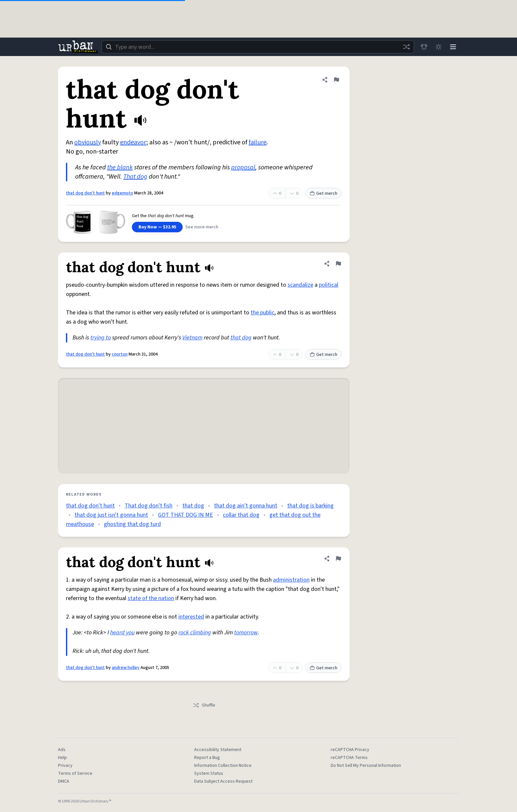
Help (62, 758)
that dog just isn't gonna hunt (111, 515)
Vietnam (192, 338)
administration (291, 580)
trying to (101, 338)
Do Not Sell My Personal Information (366, 766)
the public (262, 313)
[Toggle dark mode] (439, 47)
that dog (241, 338)
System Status (209, 773)
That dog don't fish (149, 506)
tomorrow (246, 633)
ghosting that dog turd (132, 524)
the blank (120, 167)
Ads (62, 750)
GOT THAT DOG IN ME (185, 515)
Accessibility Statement (218, 750)
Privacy (65, 766)
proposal (243, 167)
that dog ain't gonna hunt (246, 506)
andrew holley (126, 668)
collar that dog (241, 515)
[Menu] (453, 47)
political (329, 285)
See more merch (202, 227)
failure (258, 142)
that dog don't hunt (85, 193)
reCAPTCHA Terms (349, 758)
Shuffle (204, 705)
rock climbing (195, 633)
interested (191, 617)
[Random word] (406, 47)
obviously (88, 142)
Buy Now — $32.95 (157, 227)
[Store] (424, 47)
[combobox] (258, 47)
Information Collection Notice (223, 766)
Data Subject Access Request (223, 781)
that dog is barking (310, 506)
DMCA (64, 781)
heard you (122, 633)
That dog (135, 177)
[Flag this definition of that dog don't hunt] (336, 80)
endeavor (133, 142)
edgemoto (122, 193)
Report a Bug (207, 758)
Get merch (323, 193)
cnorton (120, 354)
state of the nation (151, 598)
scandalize (300, 285)
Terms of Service (75, 773)
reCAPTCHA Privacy (350, 750)
